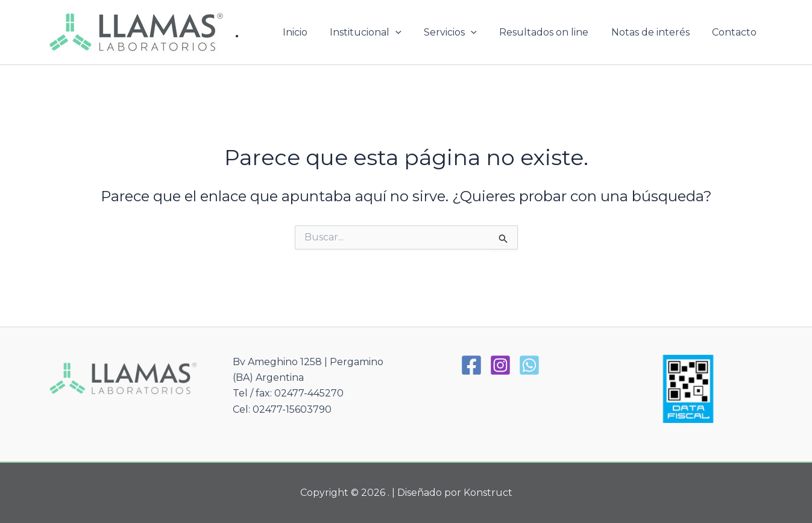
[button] (410, 33)
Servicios (462, 33)
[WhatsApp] (529, 365)
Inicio (313, 32)
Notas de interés (655, 32)
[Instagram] (500, 365)
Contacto (736, 32)
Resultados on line (552, 32)
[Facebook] (471, 365)
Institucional (380, 33)
